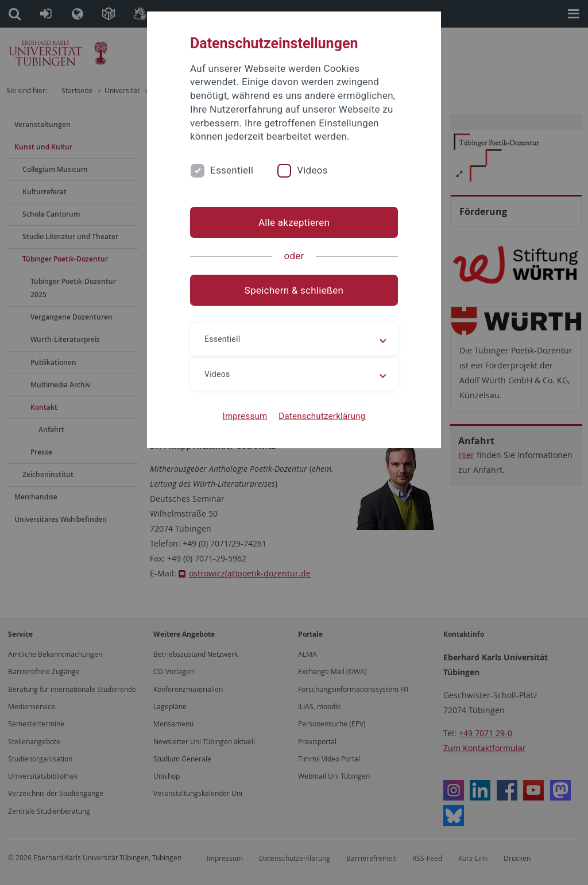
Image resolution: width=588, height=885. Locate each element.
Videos (312, 170)
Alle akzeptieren (294, 222)
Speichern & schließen (294, 290)
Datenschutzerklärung (322, 416)
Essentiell (232, 170)
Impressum (245, 416)
